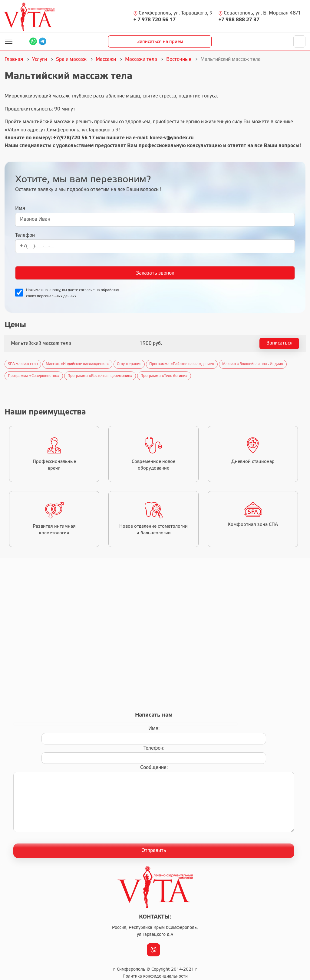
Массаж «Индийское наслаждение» (77, 364)
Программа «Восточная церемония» (100, 376)
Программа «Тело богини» (164, 376)
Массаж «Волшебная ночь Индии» (253, 364)
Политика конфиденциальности (155, 977)
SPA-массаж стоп (23, 364)
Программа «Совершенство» (34, 376)
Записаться (279, 343)
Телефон (25, 235)
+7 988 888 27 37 (239, 20)
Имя (20, 208)
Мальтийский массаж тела (41, 343)
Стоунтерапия (129, 364)
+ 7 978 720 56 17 (155, 20)
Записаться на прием (160, 42)
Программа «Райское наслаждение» (182, 364)
